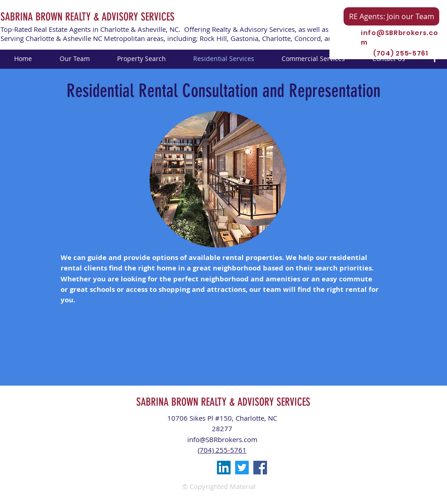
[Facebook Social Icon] (260, 468)
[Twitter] (242, 468)
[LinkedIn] (224, 468)
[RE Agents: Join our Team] (391, 16)
